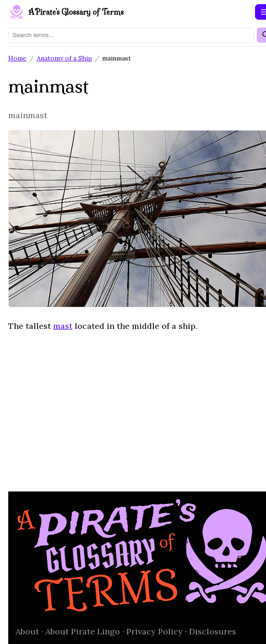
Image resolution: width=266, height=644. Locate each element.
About (27, 631)
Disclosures (213, 631)
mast (63, 326)
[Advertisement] (133, 405)
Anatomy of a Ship (64, 58)
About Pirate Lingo (83, 631)
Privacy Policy (155, 631)
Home (17, 58)
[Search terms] (131, 35)
